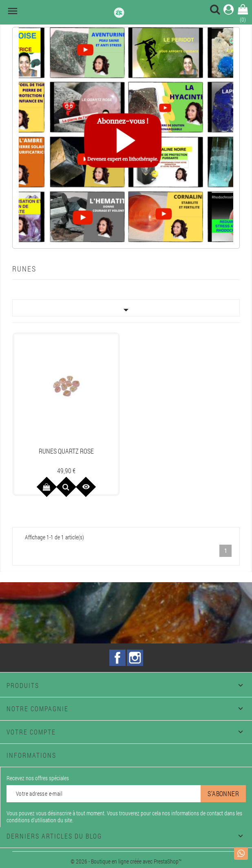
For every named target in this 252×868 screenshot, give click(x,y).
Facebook (117, 658)
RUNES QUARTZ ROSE (66, 451)
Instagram (135, 658)
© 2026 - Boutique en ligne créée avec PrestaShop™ (126, 861)
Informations (31, 755)
